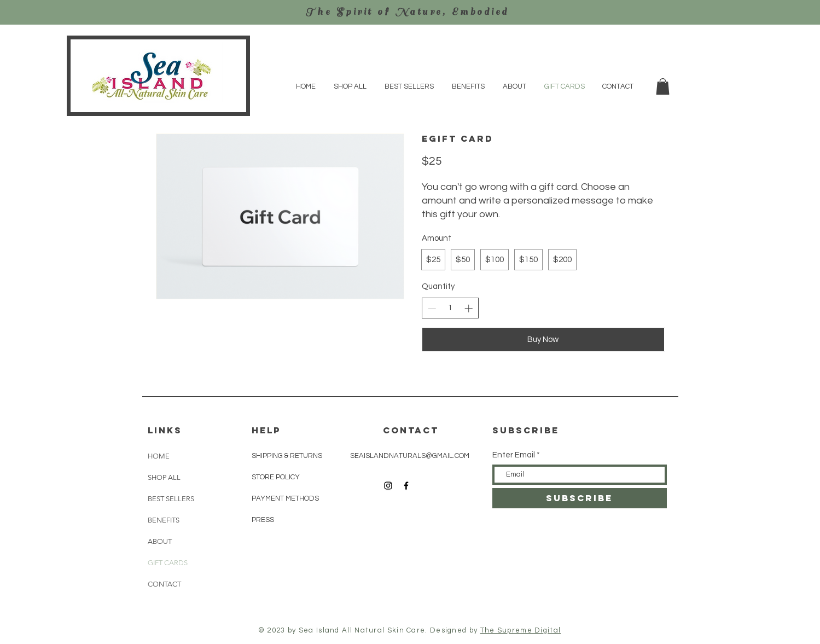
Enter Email (514, 455)
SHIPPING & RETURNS (287, 456)
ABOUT (160, 541)
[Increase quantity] (469, 308)
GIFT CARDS (168, 563)
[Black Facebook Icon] (406, 486)
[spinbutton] (450, 308)
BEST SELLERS (171, 499)
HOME (159, 456)
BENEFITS (164, 520)
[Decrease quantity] (432, 308)
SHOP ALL (164, 477)
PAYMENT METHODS (285, 498)
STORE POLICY (277, 477)
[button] (663, 86)
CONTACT (164, 584)
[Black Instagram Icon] (388, 486)
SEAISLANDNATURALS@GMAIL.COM (410, 456)
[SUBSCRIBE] (580, 498)
